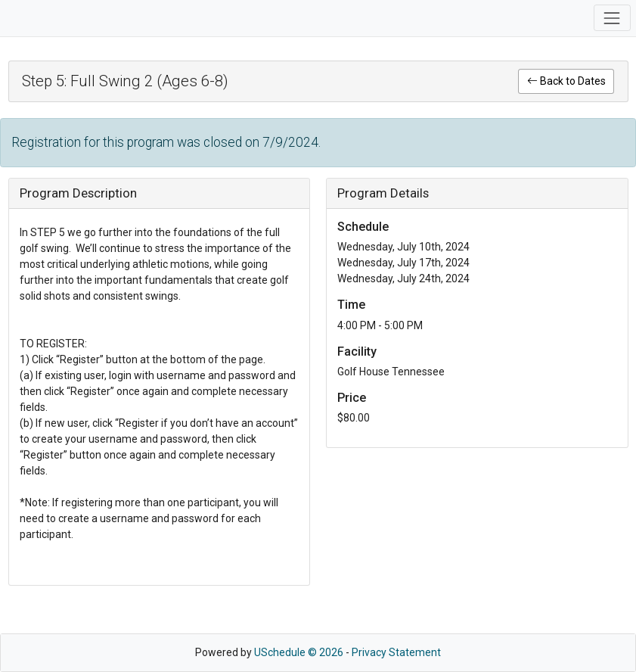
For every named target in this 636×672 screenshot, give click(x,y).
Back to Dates (566, 81)
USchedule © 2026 (299, 652)
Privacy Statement (396, 652)
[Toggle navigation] (612, 18)
